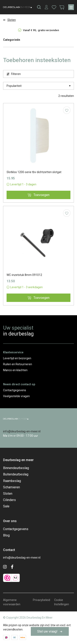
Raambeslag (12, 481)
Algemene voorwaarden (12, 602)
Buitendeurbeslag (16, 474)
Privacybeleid (41, 600)
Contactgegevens (15, 390)
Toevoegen (39, 195)
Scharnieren (11, 487)
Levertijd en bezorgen (17, 358)
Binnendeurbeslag (16, 468)
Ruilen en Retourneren (18, 364)
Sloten (8, 494)
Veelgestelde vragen (16, 396)
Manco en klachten (15, 370)
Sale (6, 506)
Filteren (14, 74)
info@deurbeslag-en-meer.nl (22, 431)
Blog (6, 535)
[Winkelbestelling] (38, 86)
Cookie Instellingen (62, 602)
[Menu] (71, 7)
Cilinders (9, 500)
